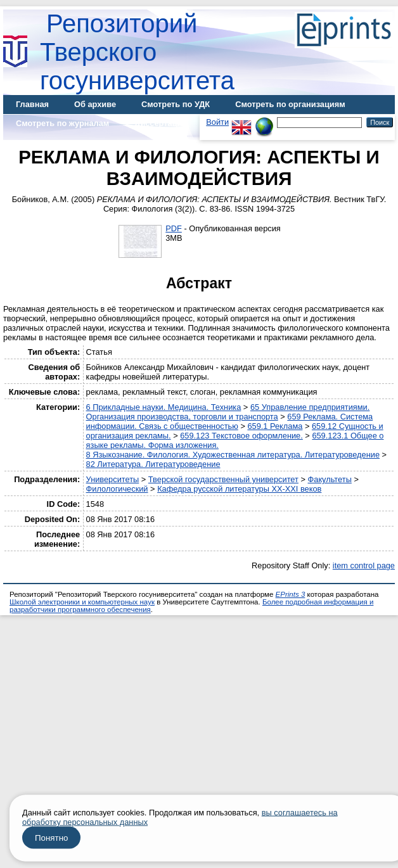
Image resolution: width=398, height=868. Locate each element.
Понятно (51, 838)
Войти (217, 122)
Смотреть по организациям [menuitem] (290, 104)
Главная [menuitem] (32, 104)
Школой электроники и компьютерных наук (82, 602)
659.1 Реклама (275, 426)
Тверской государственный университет (223, 479)
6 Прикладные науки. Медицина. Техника (164, 407)
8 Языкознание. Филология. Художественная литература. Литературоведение (233, 455)
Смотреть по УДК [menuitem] (176, 104)
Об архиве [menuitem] (95, 104)
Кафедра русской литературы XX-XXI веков (239, 489)
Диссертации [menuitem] (161, 123)
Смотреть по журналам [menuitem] (62, 123)
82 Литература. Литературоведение (153, 464)
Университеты (113, 479)
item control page (364, 565)
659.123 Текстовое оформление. (241, 436)
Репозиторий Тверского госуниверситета (137, 52)
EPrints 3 (291, 594)
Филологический (117, 489)
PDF (174, 228)
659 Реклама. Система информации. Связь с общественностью (230, 421)
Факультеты (330, 479)
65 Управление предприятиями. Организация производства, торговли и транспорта (228, 412)
